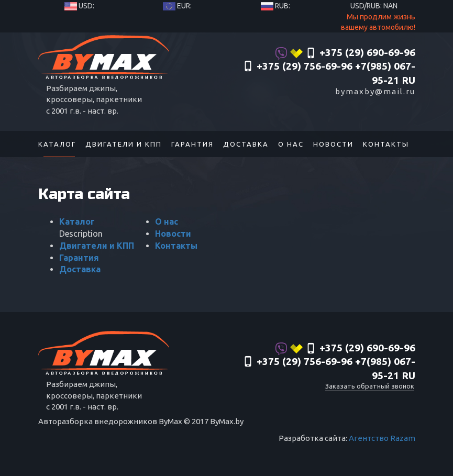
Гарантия (192, 144)
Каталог (57, 144)
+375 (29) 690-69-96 (345, 53)
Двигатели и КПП (124, 144)
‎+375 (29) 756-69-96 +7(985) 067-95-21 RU (329, 73)
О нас (291, 144)
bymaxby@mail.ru (375, 91)
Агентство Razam (382, 438)
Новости (333, 144)
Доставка (246, 144)
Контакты (386, 144)
